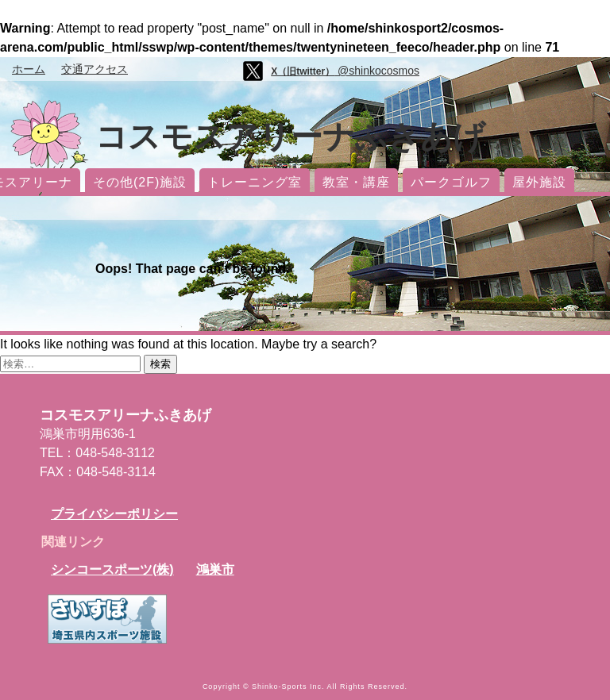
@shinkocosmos (345, 71)
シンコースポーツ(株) (112, 569)
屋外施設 (539, 182)
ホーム (29, 69)
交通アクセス (95, 69)
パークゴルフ (451, 182)
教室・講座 (356, 182)
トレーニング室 (255, 182)
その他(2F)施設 (140, 182)
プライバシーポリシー (114, 514)
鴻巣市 (215, 569)
